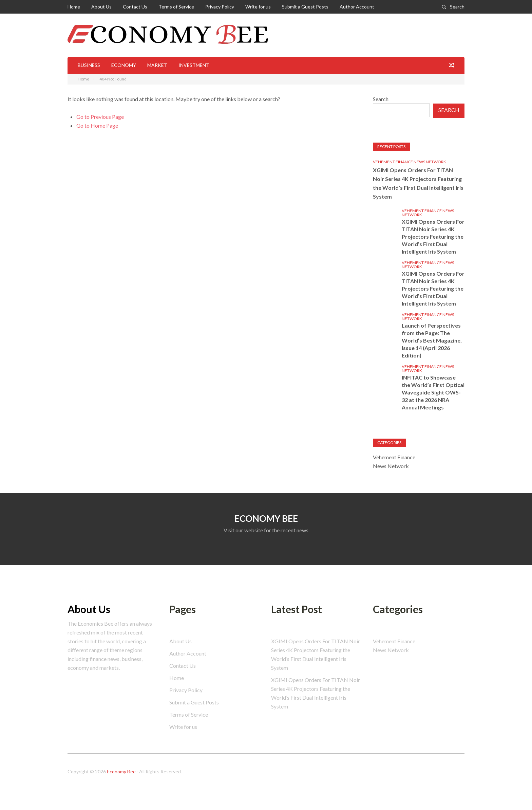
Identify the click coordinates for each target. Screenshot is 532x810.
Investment (194, 65)
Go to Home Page (97, 125)
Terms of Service (176, 7)
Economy (124, 65)
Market (157, 65)
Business (89, 65)
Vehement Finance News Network (410, 162)
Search (457, 7)
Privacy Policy (220, 7)
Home (74, 7)
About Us (101, 7)
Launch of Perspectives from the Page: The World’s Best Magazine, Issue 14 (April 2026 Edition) (432, 340)
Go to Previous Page (100, 117)
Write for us (258, 7)
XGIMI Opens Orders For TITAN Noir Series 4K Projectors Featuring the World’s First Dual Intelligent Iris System (418, 183)
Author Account (357, 7)
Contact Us (135, 7)
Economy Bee (121, 771)
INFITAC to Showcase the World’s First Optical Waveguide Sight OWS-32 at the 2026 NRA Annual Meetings (433, 392)
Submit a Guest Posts (305, 7)
